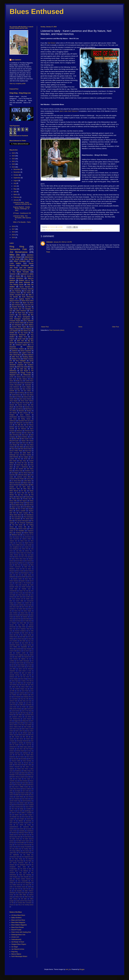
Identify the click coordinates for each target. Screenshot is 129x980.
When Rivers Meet (28, 301)
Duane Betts (23, 623)
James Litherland (14, 673)
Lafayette (21, 703)
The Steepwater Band (23, 865)
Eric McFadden (16, 633)
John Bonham (13, 685)
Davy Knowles (27, 389)
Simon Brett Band (19, 805)
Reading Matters (28, 357)
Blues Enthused (37, 11)
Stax (11, 815)
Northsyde (25, 753)
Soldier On (12, 811)
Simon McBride (29, 807)
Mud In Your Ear (26, 745)
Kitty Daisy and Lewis (26, 701)
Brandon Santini (18, 579)
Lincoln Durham (15, 711)
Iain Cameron (16, 60)
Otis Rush (18, 755)
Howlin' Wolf (13, 399)
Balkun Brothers (23, 437)
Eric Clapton (25, 457)
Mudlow (29, 411)
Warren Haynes (29, 533)
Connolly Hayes (29, 597)
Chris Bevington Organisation (20, 319)
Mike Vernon (20, 739)
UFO (11, 889)
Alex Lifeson (28, 433)
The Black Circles (15, 839)
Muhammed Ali (13, 747)
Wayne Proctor (14, 301)
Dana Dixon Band (14, 607)
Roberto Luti (30, 775)
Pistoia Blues (16, 499)
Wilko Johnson (14, 899)
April (15, 192)
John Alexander (27, 683)
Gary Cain (31, 641)
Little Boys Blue (14, 713)
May (15, 189)
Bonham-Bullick (22, 577)
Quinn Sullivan (25, 415)
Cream (22, 445)
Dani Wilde (20, 447)
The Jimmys (26, 851)
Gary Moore (30, 393)
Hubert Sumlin (20, 663)
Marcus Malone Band (15, 727)
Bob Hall (18, 575)
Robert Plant (25, 773)
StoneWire (29, 821)
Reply (48, 252)
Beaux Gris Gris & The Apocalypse (24, 557)
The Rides (29, 861)
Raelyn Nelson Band (15, 763)
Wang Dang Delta (23, 893)
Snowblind (29, 809)
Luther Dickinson (21, 311)
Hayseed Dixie (28, 657)
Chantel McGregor (26, 587)
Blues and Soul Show (18, 920)
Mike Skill (25, 737)
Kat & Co (29, 693)
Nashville (12, 749)
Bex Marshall (28, 561)
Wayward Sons (15, 375)
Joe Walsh (18, 683)
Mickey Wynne (22, 735)
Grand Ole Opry (22, 463)
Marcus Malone (16, 954)
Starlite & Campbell (26, 813)
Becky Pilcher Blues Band (19, 559)
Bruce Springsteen (24, 317)
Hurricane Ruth (30, 663)
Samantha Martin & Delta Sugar (23, 793)
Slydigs (22, 809)
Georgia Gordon (27, 645)
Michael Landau (27, 733)
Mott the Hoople (14, 745)
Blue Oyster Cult (27, 439)
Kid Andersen (14, 353)
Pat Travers (21, 757)
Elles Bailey (29, 259)
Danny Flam (17, 611)
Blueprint (12, 571)
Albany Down (24, 541)
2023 (14, 156)
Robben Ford (16, 359)
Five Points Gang (20, 639)
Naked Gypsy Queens (26, 747)
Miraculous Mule (15, 489)
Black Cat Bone (28, 303)
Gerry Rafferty (13, 647)
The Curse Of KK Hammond (22, 845)
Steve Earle (25, 817)
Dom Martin (27, 391)
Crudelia (12, 605)
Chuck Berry (28, 593)
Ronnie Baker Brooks (18, 505)
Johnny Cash (19, 471)
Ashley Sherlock (14, 555)
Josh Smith (19, 407)
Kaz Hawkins (13, 695)
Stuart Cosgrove (24, 823)
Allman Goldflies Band (17, 545)
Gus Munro (26, 651)
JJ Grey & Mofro (20, 667)
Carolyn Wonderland (26, 383)
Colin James (20, 597)
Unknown (50, 242)
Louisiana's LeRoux (17, 717)
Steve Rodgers (20, 819)
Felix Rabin (23, 637)
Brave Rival (28, 579)
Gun (20, 651)
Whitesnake (27, 375)
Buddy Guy (19, 381)
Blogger (82, 969)
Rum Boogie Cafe (20, 785)
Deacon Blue (24, 613)
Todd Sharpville (24, 877)
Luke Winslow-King (15, 719)
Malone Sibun (27, 483)
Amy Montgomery (14, 549)
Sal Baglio (17, 791)
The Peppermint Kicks (28, 857)
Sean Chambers (16, 799)
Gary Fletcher (15, 643)
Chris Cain (25, 443)
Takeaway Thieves (24, 833)
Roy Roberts (17, 783)
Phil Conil (31, 759)
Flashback (25, 265)
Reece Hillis (13, 501)
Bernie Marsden (25, 287)
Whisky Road (19, 897)
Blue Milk (17, 439)
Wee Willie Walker (21, 895)
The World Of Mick (26, 869)
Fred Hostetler (13, 641)
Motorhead (29, 743)
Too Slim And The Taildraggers (24, 883)
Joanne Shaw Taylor (19, 327)
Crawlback (19, 603)
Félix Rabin (23, 641)
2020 (14, 164)
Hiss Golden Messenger (23, 661)
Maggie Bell (17, 721)
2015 (14, 235)
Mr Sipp (24, 491)
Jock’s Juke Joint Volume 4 (69, 111)
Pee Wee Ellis (15, 759)
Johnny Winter (25, 687)
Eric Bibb (31, 631)
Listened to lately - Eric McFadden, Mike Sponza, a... (22, 218)
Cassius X (12, 585)
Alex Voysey (19, 543)
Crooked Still (28, 603)
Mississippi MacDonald (23, 741)
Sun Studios (20, 825)
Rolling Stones (26, 419)
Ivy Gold (30, 665)
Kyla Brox (12, 475)
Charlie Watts (13, 589)
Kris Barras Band (26, 473)
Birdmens (26, 565)
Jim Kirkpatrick (17, 325)
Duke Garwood (14, 453)
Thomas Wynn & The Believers (19, 871)
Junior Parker (25, 691)
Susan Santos (20, 829)
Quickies (30, 255)
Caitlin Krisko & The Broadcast (23, 583)
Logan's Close (26, 353)
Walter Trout (23, 337)
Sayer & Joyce (16, 507)
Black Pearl (28, 567)
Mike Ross (16, 357)
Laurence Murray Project (17, 479)
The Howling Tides (26, 849)
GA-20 (26, 459)
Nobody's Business (15, 753)
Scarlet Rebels (19, 797)
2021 (14, 161)
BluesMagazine (25, 573)
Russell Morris (30, 785)
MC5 (11, 721)
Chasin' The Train (24, 591)
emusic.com (13, 905)
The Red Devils (17, 525)
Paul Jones (24, 495)
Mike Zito (15, 255)
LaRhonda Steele (23, 475)
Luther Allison (27, 481)
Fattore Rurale (27, 635)
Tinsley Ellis (22, 527)
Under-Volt (25, 889)
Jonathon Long (29, 471)
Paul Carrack (30, 757)
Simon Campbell (29, 805)
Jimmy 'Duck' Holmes (27, 401)
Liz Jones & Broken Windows (21, 277)
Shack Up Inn (13, 803)
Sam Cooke (26, 791)
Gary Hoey (23, 461)
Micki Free (31, 735)
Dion (19, 391)
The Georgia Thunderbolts (25, 847)
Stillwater (21, 821)
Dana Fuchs (25, 607)
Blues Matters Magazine (19, 925)
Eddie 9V (12, 393)
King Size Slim (25, 699)
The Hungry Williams (15, 851)
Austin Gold (21, 339)
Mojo (32, 741)
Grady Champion (27, 649)
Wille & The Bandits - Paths (22, 222)
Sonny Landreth (21, 511)
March (16, 195)
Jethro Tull (26, 675)
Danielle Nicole (17, 307)
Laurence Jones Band (24, 477)
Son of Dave (22, 509)
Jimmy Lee (31, 679)
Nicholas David (20, 751)
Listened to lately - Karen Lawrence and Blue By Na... (23, 203)
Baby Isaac (24, 555)
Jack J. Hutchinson (22, 467)
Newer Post (45, 327)
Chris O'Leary (19, 593)
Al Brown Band (29, 431)
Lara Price (29, 703)
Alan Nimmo (23, 315)
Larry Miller (20, 705)
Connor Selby (19, 601)
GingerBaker (24, 647)
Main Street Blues (15, 355)
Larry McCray (19, 409)
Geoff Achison (16, 395)
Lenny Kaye (30, 479)
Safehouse (13, 421)
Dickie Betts (26, 619)
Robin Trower (20, 503)
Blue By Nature (50, 230)
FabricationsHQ (16, 940)
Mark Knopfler (28, 727)
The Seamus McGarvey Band (19, 863)
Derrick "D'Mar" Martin (16, 451)
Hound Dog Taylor (22, 465)
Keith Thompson (24, 695)
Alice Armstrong (14, 435)
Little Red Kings (24, 713)
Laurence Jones (15, 293)
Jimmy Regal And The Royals (21, 403)
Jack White (13, 669)
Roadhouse (18, 771)
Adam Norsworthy (14, 539)
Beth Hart (20, 341)
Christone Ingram (21, 345)
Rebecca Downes (26, 417)
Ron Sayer (18, 779)
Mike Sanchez (16, 737)
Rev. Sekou (29, 765)
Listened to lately (80, 230)
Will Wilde (24, 899)
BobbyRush (13, 577)
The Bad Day (22, 369)
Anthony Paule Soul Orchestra (24, 553)
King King (17, 246)
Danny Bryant (30, 447)
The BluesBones (29, 515)
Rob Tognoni (23, 501)
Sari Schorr (52, 43)
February (17, 197)
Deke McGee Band (26, 449)
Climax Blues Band (23, 595)
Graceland (18, 649)
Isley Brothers (21, 665)
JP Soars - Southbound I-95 (22, 213)
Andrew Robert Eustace (24, 377)
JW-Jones (30, 349)
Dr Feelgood (13, 623)
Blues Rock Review (17, 927)
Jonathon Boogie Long (21, 689)
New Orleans (24, 413)
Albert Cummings (17, 433)
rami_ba (68, 969)
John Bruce (22, 685)
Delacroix (18, 617)
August (16, 181)
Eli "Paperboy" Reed (24, 629)
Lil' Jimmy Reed (16, 481)
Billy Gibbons (23, 379)
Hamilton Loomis (21, 653)
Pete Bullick (24, 759)
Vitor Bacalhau (18, 891)
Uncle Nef (17, 889)
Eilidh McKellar (14, 457)
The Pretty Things (17, 859)
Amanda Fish (28, 547)
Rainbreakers (13, 417)
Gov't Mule (18, 397)
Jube (18, 691)
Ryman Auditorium (27, 789)
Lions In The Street (27, 711)
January (16, 200)
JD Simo (12, 667)
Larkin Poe (12, 705)
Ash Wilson (16, 303)
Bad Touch (13, 379)
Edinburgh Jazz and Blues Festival (20, 455)
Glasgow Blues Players (19, 944)
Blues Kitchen (15, 573)
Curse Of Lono (29, 305)
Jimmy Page (15, 681)
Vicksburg (18, 533)
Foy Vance (29, 639)
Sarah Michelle (25, 795)
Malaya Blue (26, 721)
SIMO (11, 791)
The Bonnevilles (20, 843)
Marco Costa (28, 723)
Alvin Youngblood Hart (16, 547)
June (15, 186)
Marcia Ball (20, 723)
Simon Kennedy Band (17, 807)
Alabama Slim (13, 541)
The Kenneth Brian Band (25, 853)
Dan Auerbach (20, 605)
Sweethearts (30, 831)
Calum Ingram (16, 443)
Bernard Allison (19, 561)
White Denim (28, 897)
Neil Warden (89, 230)
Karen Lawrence (69, 230)
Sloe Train (14, 809)
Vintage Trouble (26, 373)
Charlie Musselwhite (16, 385)
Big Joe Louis (24, 563)
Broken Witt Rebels (28, 441)
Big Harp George (14, 563)
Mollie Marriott (14, 491)
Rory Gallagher (21, 361)
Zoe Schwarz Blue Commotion (24, 903)
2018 (14, 226)
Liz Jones (16, 276)
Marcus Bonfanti (14, 485)
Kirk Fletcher (27, 329)
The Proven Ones (23, 427)
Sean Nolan (25, 799)
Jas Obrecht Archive (18, 949)
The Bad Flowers (27, 837)
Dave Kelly (15, 449)
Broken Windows (14, 581)
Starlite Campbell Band (17, 295)
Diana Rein (18, 619)
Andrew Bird (25, 549)
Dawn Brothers (14, 613)
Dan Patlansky (17, 291)
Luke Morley (28, 717)
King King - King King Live (20, 93)
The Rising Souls (16, 285)
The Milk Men (19, 425)
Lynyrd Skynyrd (27, 719)
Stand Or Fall (15, 813)
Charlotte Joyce (26, 589)
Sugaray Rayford (24, 299)
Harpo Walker (18, 657)
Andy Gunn (25, 435)
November (17, 172)
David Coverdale (15, 389)
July (15, 183)
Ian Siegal (17, 257)
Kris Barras (13, 703)
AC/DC (12, 377)
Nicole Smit (21, 493)
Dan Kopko (29, 605)
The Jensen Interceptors (22, 521)
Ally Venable (28, 545)
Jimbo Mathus (29, 325)
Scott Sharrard (30, 797)
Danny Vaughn (27, 611)
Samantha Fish (18, 249)
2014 (14, 237)
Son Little (20, 811)
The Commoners (29, 517)
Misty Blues (27, 489)
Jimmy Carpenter (26, 351)
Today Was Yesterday (25, 875)
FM (19, 635)
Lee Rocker (23, 707)
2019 (14, 167)
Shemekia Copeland (16, 365)
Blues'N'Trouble (14, 441)
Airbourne (19, 431)
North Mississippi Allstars (19, 956)
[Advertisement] (80, 306)
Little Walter (19, 715)
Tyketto (30, 887)
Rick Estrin (13, 419)
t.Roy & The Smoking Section (26, 905)
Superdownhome (14, 827)
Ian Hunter (30, 323)
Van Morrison (22, 429)
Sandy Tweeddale (14, 795)
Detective (25, 617)
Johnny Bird (15, 687)
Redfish (12, 333)
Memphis (21, 411)
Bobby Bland (28, 575)
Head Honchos (60, 230)
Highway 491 (25, 659)
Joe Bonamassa (18, 252)
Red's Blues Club (19, 765)
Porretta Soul (27, 499)
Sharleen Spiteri (23, 803)
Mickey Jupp (13, 735)
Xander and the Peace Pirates (24, 901)
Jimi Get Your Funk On (24, 677)
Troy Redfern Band (15, 885)
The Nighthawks (14, 855)
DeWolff (12, 391)
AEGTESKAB (28, 537)
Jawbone (15, 351)
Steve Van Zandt (22, 367)
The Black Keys (20, 313)
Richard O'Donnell (15, 767)
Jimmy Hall (23, 679)
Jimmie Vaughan (14, 679)
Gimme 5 (13, 274)
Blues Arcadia (20, 571)
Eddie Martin (27, 453)
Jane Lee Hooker (26, 673)
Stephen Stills (18, 815)
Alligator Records (29, 543)
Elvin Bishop (21, 393)
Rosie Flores (30, 505)
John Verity (31, 685)
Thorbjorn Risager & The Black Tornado (21, 271)
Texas (28, 835)
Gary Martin (25, 643)
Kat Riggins (15, 473)
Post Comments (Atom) (57, 330)
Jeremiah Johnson (15, 675)
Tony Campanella (23, 881)
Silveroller (12, 509)
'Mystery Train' (19, 537)
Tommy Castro (23, 529)
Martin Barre (25, 485)
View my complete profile (17, 84)
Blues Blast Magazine (18, 922)
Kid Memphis (17, 697)
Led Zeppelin (14, 331)
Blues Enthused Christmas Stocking (21, 289)
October (16, 175)
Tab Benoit (14, 833)
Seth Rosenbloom (27, 801)
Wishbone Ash (16, 535)
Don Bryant (18, 621)
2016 (14, 232)
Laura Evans (13, 707)
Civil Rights (13, 595)
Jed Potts (28, 307)
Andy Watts (19, 551)
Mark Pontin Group (14, 729)
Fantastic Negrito (15, 321)
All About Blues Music (18, 915)
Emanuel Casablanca (20, 631)
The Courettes (16, 519)
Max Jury (18, 733)
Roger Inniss (30, 503)
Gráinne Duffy (28, 397)
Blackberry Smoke (14, 569)
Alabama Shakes (27, 539)
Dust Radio (21, 625)
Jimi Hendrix (19, 469)
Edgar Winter (22, 627)
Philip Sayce (19, 497)
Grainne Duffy (13, 651)
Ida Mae (13, 665)
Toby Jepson (23, 873)
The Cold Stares (16, 517)
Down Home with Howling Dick (21, 932)
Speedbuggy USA (29, 811)
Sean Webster (24, 282)
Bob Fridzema (16, 305)
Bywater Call (24, 581)
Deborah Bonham (24, 615)
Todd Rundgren (14, 877)
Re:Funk (26, 763)
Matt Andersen (29, 355)
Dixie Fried (28, 451)
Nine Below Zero (26, 331)
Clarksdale (28, 385)
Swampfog (22, 831)
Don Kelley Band (27, 621)
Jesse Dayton (14, 401)
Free (19, 459)
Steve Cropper (23, 513)
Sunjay (29, 825)
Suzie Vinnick (13, 831)
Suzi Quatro (29, 829)
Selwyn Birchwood (24, 363)
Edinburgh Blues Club (18, 935)
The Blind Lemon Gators (23, 841)
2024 (14, 153)
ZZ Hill (11, 903)
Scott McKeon (27, 507)
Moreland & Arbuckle (17, 743)
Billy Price (18, 565)
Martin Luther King (20, 731)
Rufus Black (25, 783)
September (17, 178)
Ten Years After (20, 835)
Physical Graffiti (16, 761)
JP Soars (29, 667)
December (17, 169)
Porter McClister (27, 761)
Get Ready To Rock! (18, 942)
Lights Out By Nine (29, 709)
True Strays (26, 885)
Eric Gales (28, 291)
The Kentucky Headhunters (25, 523)
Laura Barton (28, 705)
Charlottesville (13, 591)
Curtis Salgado (27, 387)
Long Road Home (29, 715)
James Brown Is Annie (25, 671)
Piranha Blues (29, 497)
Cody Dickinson (14, 387)
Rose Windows (24, 781)
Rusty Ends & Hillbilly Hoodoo (20, 787)
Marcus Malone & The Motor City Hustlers (21, 725)
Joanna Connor (22, 405)
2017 (14, 229)
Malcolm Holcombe (15, 483)
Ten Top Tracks (23, 333)
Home (80, 327)
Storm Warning (13, 823)
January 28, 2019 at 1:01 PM (63, 242)
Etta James (25, 633)
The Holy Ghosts (14, 849)
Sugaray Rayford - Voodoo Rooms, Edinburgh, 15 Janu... (22, 209)
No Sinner (29, 751)
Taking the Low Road (22, 423)
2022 (14, 159)
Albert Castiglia (20, 261)
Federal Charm (13, 637)
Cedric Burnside (23, 585)
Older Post (115, 327)
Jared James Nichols (25, 399)
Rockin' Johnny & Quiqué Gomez (20, 777)
